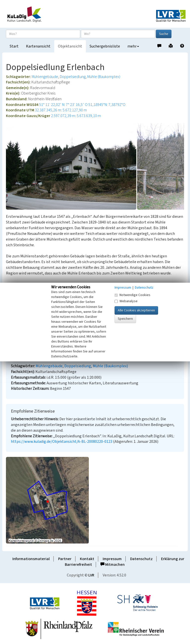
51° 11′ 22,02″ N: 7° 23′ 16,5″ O (63, 105)
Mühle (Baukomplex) (104, 77)
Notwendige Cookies (132, 295)
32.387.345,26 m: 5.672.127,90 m (61, 110)
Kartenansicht (38, 46)
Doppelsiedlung (73, 77)
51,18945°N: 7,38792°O (107, 105)
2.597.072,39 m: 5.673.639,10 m (76, 116)
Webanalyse (126, 301)
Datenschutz (141, 559)
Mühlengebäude (45, 77)
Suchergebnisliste (105, 46)
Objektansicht (70, 46)
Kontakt (87, 559)
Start (14, 46)
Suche (164, 34)
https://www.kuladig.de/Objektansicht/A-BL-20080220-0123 (62, 442)
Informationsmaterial (31, 559)
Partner (65, 559)
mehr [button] (133, 46)
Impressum (112, 559)
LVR (91, 575)
